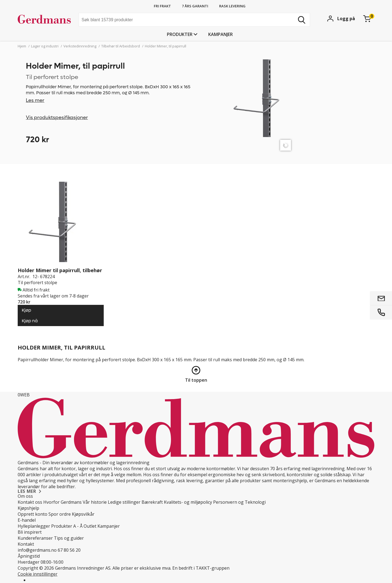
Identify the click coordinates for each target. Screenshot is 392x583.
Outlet (90, 526)
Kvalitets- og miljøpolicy (188, 502)
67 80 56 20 (69, 550)
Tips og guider (69, 538)
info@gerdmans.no (37, 550)
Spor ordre (60, 514)
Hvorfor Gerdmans (62, 502)
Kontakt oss (30, 502)
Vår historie (95, 502)
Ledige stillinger (124, 502)
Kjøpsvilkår (83, 514)
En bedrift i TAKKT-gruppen (201, 568)
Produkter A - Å (67, 526)
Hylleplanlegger (34, 526)
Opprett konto (33, 514)
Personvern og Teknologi (239, 502)
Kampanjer (220, 34)
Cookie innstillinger (38, 574)
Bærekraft (152, 502)
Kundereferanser (35, 538)
